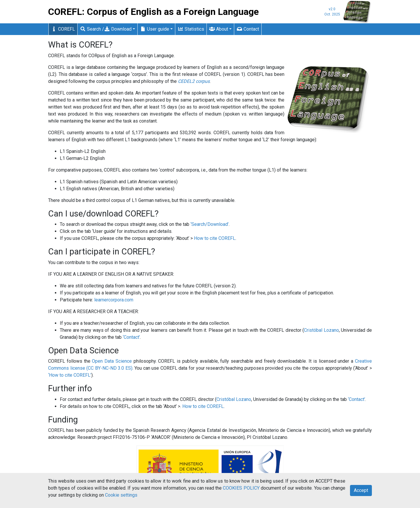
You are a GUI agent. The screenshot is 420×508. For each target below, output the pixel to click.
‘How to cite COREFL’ (70, 375)
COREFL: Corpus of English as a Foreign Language (153, 12)
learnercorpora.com (114, 300)
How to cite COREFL (215, 238)
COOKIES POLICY (241, 488)
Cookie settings (121, 495)
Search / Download (106, 29)
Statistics (191, 29)
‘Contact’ (131, 337)
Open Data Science (112, 361)
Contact (248, 29)
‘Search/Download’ (210, 224)
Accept (361, 490)
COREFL (63, 29)
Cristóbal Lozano (321, 330)
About (219, 29)
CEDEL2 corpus (194, 81)
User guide (155, 29)
